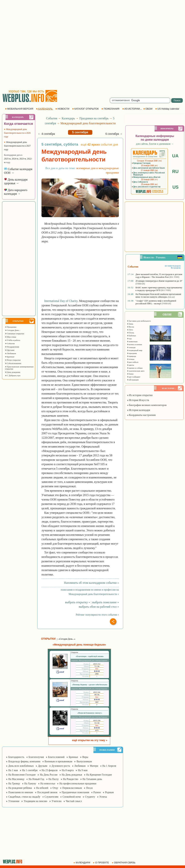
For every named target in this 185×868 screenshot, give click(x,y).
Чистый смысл (74, 801)
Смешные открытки (15, 334)
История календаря (139, 410)
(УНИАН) (140, 284)
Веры (85, 757)
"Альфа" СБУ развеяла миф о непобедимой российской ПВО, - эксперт (156, 302)
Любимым (10, 353)
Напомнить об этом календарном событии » (91, 583)
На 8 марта (68, 770)
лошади (131, 347)
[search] (140, 100)
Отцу (55, 788)
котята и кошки (135, 344)
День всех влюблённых (21, 766)
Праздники (11, 327)
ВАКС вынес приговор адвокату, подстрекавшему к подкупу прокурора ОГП (159, 289)
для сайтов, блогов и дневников (155, 144)
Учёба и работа (13, 340)
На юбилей (42, 788)
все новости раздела (173, 266)
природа (131, 356)
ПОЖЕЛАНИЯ (111, 109)
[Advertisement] (43, 45)
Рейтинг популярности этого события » (97, 615)
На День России (49, 775)
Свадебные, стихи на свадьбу (24, 797)
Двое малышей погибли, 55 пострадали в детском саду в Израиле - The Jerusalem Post (159, 276)
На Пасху (54, 779)
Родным (109, 792)
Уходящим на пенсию (35, 801)
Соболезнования (13, 363)
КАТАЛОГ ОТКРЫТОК (86, 109)
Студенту (90, 797)
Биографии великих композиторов (147, 405)
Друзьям (10, 350)
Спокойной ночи (72, 797)
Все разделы (176, 268)
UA (175, 156)
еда (129, 338)
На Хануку (30, 784)
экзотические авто (136, 371)
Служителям (52, 797)
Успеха (103, 797)
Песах (89, 788)
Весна (131, 327)
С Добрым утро (13, 375)
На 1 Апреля (109, 766)
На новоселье (48, 784)
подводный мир (135, 350)
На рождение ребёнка (20, 788)
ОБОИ (148, 109)
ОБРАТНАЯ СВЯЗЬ (124, 863)
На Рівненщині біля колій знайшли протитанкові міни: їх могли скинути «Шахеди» (158, 296)
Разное (97, 792)
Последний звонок (47, 792)
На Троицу (14, 784)
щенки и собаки (135, 368)
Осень (131, 333)
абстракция (133, 380)
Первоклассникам (72, 788)
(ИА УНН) (174, 277)
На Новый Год (36, 779)
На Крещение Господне (99, 775)
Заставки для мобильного (139, 321)
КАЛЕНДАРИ (82, 863)
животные (132, 341)
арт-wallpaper (134, 377)
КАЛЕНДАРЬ (45, 109)
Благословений (56, 757)
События (10, 343)
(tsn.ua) (171, 297)
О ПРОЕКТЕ (101, 863)
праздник (132, 353)
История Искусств (138, 400)
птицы (131, 359)
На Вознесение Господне (22, 775)
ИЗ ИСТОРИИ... (132, 109)
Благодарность (16, 757)
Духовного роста (61, 766)
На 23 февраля (50, 770)
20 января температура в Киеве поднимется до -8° (159, 281)
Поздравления (12, 347)
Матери (94, 766)
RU (175, 171)
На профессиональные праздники (78, 784)
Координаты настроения (141, 415)
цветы (131, 365)
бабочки (131, 336)
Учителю (57, 801)
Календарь (68, 118)
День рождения (13, 372)
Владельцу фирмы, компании (24, 761)
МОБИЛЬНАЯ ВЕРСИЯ (20, 109)
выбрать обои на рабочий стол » (99, 607)
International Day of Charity (61, 301)
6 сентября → (114, 134)
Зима (130, 324)
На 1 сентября (30, 770)
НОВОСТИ (63, 109)
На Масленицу (16, 779)
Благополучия (36, 757)
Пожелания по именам (21, 792)
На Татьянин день (92, 779)
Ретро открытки (13, 360)
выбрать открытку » (77, 602)
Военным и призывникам (59, 761)
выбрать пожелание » (105, 602)
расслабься (133, 362)
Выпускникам (84, 761)
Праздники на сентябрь (94, 118)
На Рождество (71, 779)
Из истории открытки (140, 395)
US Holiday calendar (168, 109)
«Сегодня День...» (67, 639)
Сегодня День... (13, 330)
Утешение (14, 801)
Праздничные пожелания (75, 792)
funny (130, 374)
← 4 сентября (46, 134)
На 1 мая (13, 770)
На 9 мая (83, 770)
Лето (130, 330)
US (176, 187)
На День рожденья (72, 775)
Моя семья (11, 337)
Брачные (10, 357)
